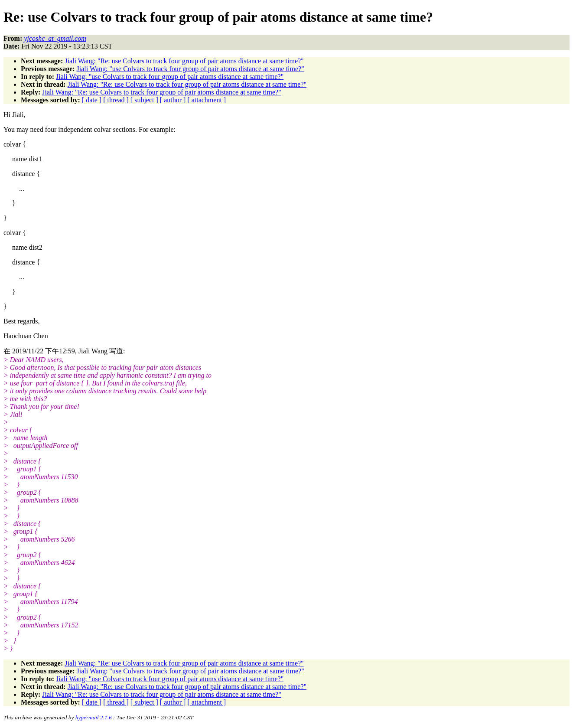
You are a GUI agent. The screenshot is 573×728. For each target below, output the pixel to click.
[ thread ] (116, 100)
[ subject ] (144, 100)
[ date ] (92, 100)
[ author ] (173, 100)
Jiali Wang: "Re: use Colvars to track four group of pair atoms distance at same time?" (184, 61)
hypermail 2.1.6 (94, 717)
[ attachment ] (207, 100)
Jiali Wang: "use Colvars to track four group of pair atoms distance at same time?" (190, 69)
